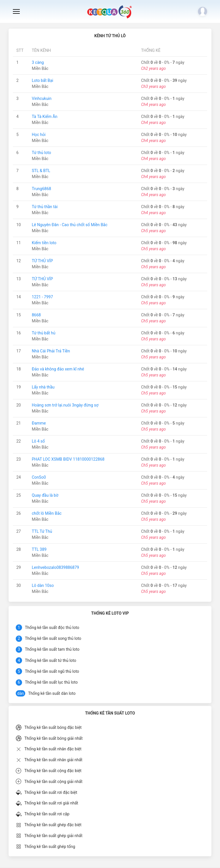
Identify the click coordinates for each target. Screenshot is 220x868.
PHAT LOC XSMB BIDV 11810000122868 (68, 459)
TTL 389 (39, 549)
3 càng (38, 62)
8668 (36, 315)
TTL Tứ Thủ (42, 531)
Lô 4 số (38, 441)
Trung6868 (41, 189)
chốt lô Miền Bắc (47, 513)
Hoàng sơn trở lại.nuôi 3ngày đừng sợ (65, 405)
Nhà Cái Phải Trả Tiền (51, 351)
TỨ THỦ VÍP (42, 261)
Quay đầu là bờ (45, 495)
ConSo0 (39, 477)
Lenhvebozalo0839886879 (55, 567)
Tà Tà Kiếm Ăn (45, 117)
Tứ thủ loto (41, 153)
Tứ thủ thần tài (45, 207)
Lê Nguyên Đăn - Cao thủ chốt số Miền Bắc (70, 225)
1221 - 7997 (42, 297)
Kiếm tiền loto (44, 243)
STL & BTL (41, 171)
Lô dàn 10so (43, 585)
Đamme (39, 423)
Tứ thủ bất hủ (44, 333)
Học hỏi (39, 135)
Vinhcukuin (42, 98)
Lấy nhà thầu (43, 387)
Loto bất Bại (43, 80)
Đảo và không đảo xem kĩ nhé (58, 369)
